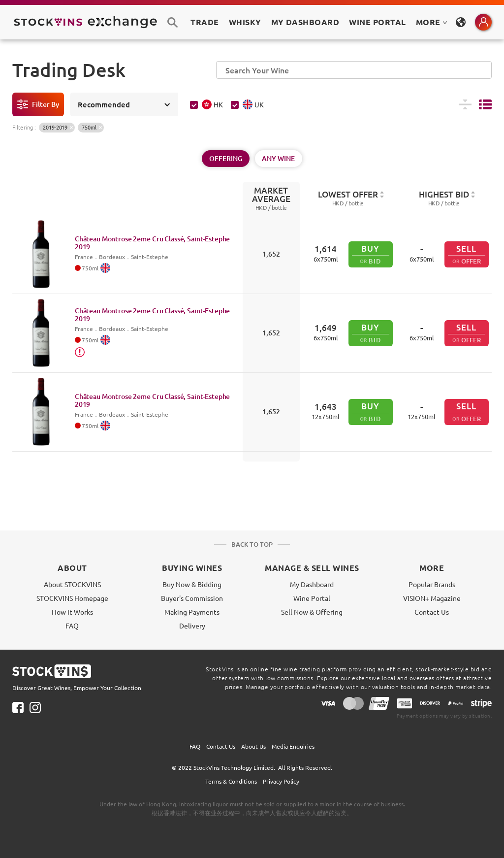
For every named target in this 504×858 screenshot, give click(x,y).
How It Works (72, 612)
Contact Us (432, 612)
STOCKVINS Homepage (72, 598)
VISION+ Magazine (432, 598)
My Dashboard (312, 584)
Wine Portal (377, 22)
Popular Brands (432, 584)
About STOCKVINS (72, 584)
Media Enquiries (293, 746)
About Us (253, 746)
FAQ (72, 626)
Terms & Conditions (231, 781)
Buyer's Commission (192, 598)
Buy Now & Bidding (192, 584)
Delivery (192, 626)
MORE (432, 22)
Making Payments (192, 612)
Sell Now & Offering (312, 612)
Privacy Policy (281, 781)
